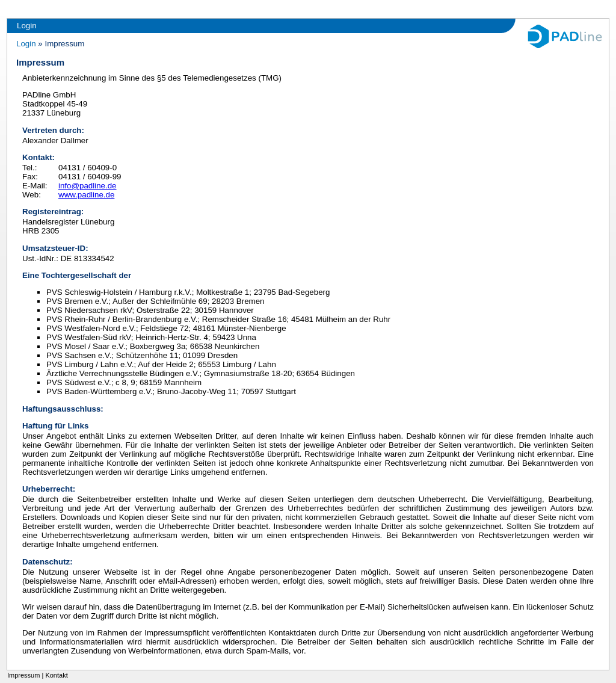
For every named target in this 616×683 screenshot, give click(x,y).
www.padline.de (86, 195)
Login (27, 26)
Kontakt (56, 675)
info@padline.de (88, 186)
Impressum (23, 675)
